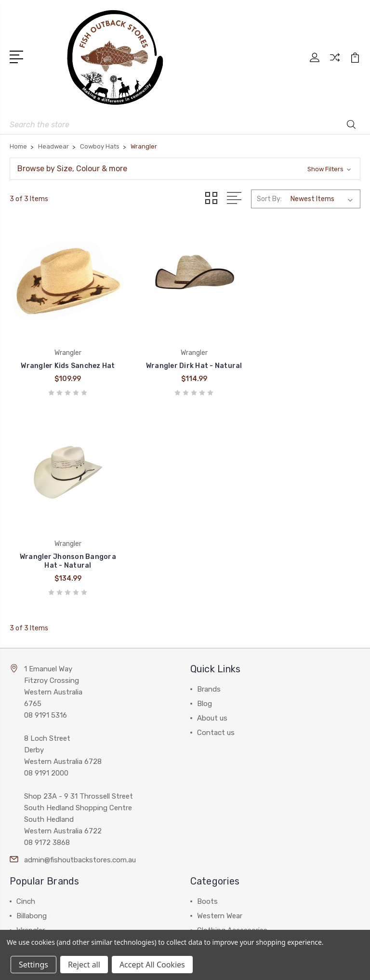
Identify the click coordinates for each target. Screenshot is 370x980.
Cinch (26, 705)
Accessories (217, 777)
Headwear (214, 762)
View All (30, 791)
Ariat (24, 748)
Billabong (32, 719)
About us (212, 521)
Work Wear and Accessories (242, 748)
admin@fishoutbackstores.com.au (80, 663)
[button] (185, 169)
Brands (209, 492)
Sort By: (269, 199)
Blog (205, 507)
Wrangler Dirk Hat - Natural (185, 369)
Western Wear (220, 719)
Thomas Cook (40, 777)
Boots (207, 705)
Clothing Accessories (232, 734)
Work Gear (213, 791)
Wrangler (31, 734)
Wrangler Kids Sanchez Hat (65, 369)
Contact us (216, 536)
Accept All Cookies (152, 965)
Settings (33, 965)
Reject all (84, 965)
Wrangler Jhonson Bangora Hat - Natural (305, 364)
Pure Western (39, 762)
